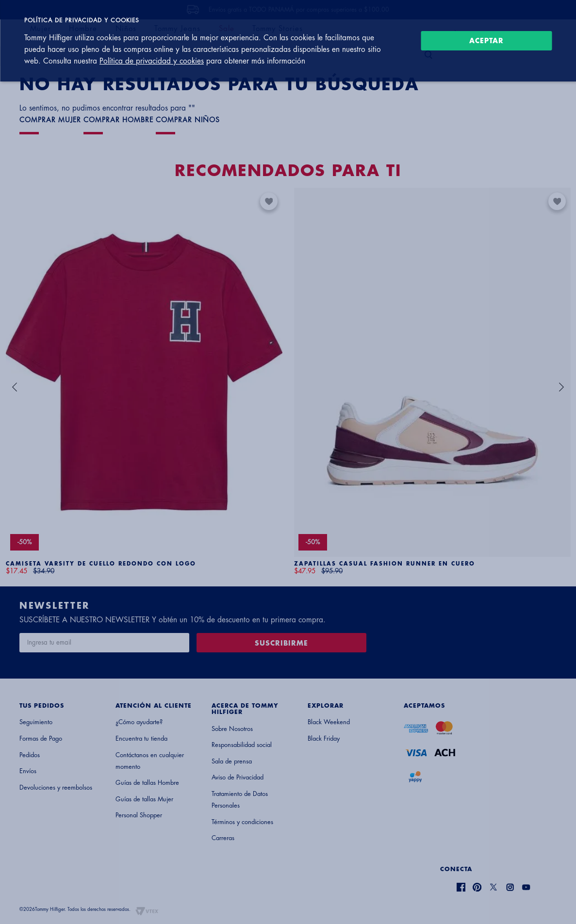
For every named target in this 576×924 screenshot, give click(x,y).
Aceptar (486, 41)
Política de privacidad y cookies (152, 61)
